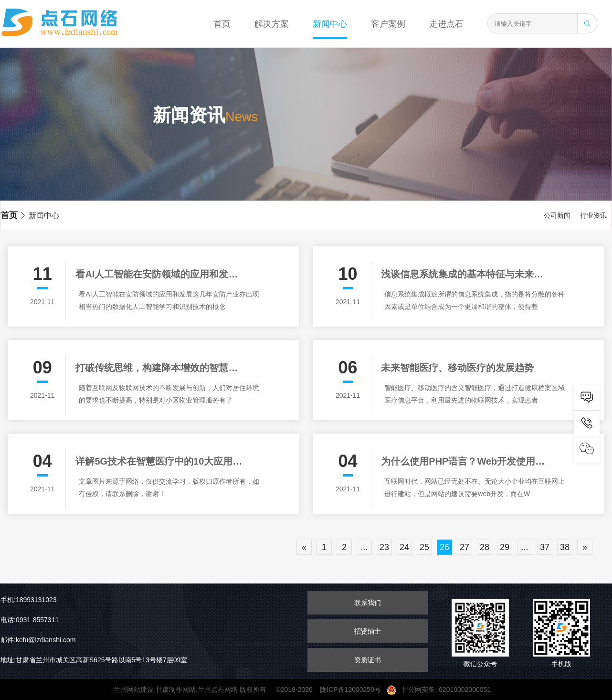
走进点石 (446, 24)
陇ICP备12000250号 (353, 689)
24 (404, 547)
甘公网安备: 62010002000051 (443, 689)
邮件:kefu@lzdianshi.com (38, 640)
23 (384, 547)
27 (464, 547)
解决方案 (272, 24)
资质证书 (368, 660)
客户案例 (388, 24)
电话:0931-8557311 (30, 620)
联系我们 (368, 603)
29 (505, 547)
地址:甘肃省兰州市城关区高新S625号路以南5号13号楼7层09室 (94, 660)
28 (485, 547)
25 (424, 547)
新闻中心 (330, 24)
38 (565, 547)
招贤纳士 (368, 631)
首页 (222, 24)
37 (545, 547)
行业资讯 (593, 215)
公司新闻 (557, 215)
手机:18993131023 (29, 600)
